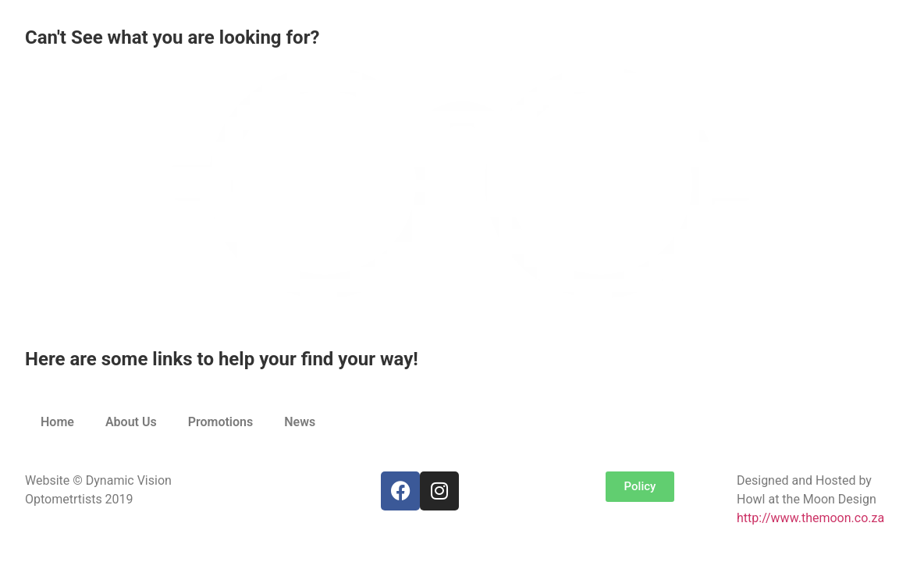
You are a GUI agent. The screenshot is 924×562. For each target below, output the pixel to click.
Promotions (221, 422)
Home (57, 422)
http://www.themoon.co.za (810, 518)
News (300, 422)
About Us (131, 422)
